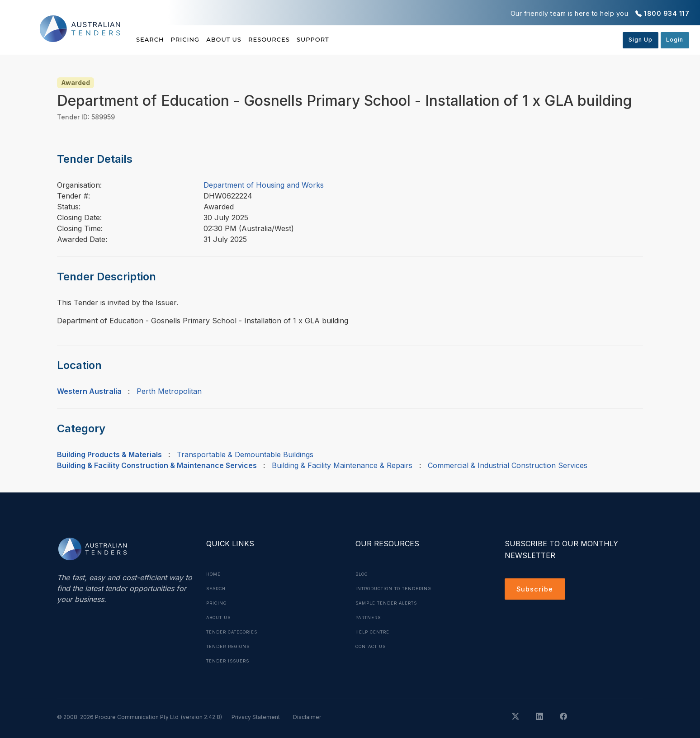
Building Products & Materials (109, 454)
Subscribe (537, 590)
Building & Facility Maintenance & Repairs (342, 465)
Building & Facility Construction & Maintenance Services (157, 465)
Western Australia (89, 391)
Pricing (198, 39)
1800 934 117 (667, 13)
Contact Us (374, 646)
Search (151, 39)
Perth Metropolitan (169, 391)
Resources (306, 39)
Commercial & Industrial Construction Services (508, 465)
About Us (248, 39)
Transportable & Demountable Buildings (245, 454)
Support (362, 39)
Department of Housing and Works (264, 185)
